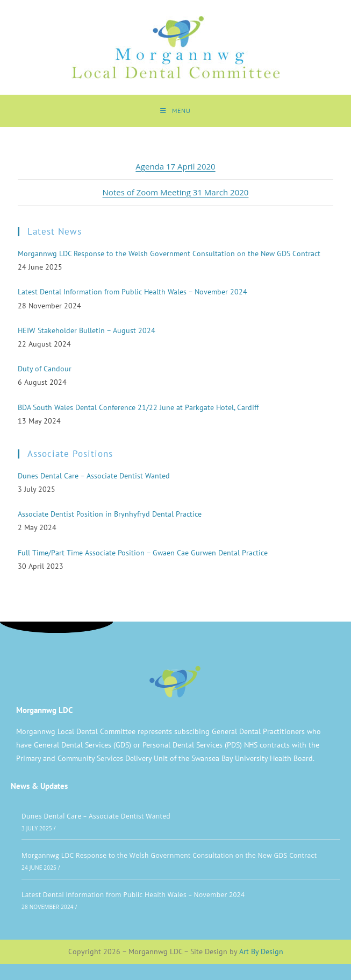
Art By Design (261, 951)
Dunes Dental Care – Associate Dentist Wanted (96, 816)
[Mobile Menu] (175, 111)
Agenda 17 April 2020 (175, 166)
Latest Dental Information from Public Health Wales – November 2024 (133, 895)
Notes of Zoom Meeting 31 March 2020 (176, 192)
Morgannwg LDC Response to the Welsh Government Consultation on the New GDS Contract (169, 855)
